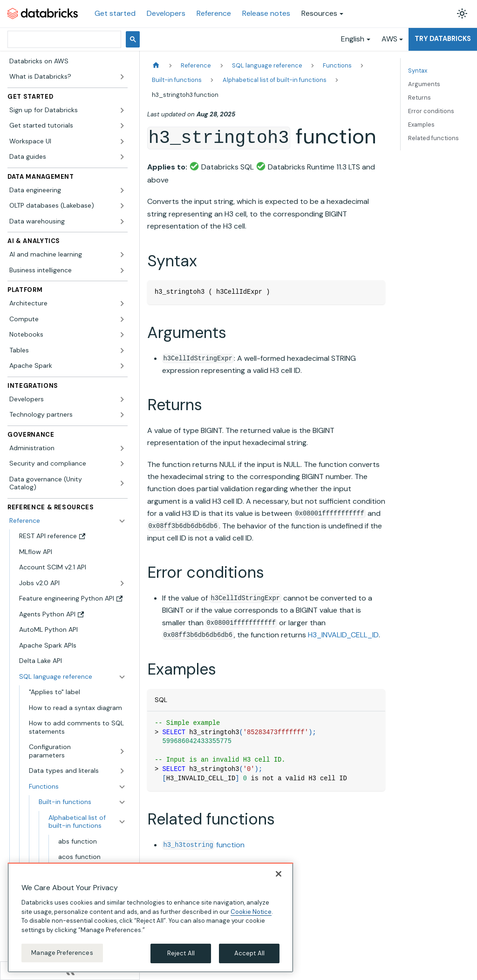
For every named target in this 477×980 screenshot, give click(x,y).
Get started (115, 13)
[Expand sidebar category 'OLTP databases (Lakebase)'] (122, 206)
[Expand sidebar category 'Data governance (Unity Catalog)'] (122, 483)
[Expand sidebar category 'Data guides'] (122, 157)
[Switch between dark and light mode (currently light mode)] (462, 14)
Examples (421, 125)
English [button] (353, 39)
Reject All (181, 953)
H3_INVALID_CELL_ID (343, 635)
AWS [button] (389, 39)
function (203, 845)
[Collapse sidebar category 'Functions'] (122, 787)
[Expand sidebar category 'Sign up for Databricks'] (122, 110)
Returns (419, 98)
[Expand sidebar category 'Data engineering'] (122, 190)
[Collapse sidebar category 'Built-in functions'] (122, 802)
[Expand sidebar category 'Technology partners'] (122, 415)
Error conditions (431, 111)
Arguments (424, 84)
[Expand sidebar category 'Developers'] (122, 399)
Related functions (433, 138)
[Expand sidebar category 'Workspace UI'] (122, 142)
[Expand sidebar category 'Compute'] (122, 319)
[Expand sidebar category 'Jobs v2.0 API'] (122, 583)
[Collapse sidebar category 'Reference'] (122, 521)
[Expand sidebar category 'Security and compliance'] (122, 464)
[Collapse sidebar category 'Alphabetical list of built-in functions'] (122, 822)
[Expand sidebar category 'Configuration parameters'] (122, 751)
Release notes (266, 13)
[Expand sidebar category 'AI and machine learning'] (122, 255)
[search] (63, 39)
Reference (214, 13)
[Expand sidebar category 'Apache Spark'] (122, 366)
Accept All (249, 953)
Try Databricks (443, 39)
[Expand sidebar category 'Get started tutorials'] (122, 126)
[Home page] (156, 65)
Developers (166, 13)
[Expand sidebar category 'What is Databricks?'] (122, 77)
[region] (150, 918)
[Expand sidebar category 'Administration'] (122, 448)
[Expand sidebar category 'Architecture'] (122, 304)
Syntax (418, 71)
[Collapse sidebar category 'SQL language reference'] (122, 677)
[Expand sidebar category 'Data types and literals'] (122, 771)
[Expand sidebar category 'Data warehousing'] (122, 222)
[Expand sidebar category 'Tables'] (122, 351)
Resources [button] (319, 13)
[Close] (279, 874)
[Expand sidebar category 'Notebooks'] (122, 335)
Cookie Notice (251, 912)
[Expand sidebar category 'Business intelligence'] (122, 270)
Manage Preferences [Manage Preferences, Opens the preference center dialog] (62, 953)
